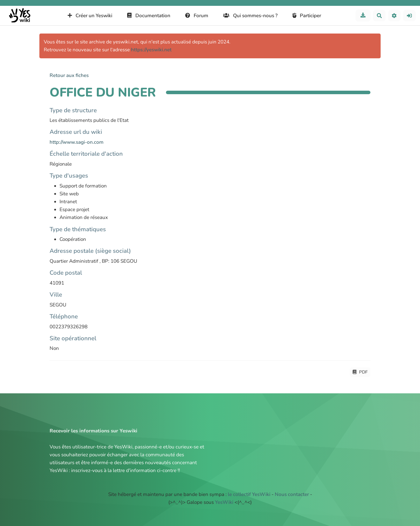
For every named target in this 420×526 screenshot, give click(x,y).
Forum (197, 16)
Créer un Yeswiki (90, 16)
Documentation (149, 16)
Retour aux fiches (69, 75)
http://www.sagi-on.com (77, 142)
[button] (394, 16)
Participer (307, 16)
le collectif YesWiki (249, 494)
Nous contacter (292, 494)
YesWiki (224, 502)
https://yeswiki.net (151, 50)
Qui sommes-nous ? (250, 16)
